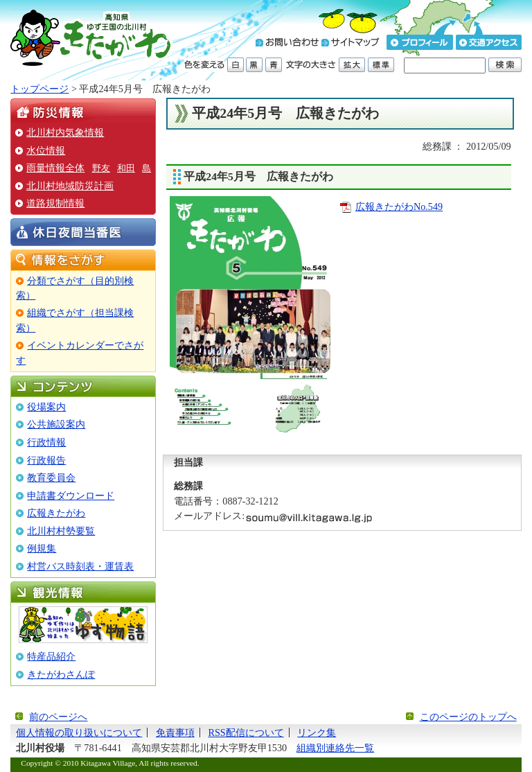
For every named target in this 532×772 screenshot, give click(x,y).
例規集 (42, 548)
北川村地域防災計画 (70, 186)
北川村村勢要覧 (61, 531)
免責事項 (175, 732)
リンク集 (317, 732)
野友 (101, 168)
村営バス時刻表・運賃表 (80, 566)
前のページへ (58, 717)
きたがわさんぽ (61, 674)
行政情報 (46, 442)
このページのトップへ (468, 717)
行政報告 (46, 460)
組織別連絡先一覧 (335, 748)
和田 (126, 168)
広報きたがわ (56, 513)
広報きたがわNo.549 (399, 207)
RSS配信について (246, 732)
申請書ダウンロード (71, 495)
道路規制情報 (55, 203)
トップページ (39, 89)
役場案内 (46, 407)
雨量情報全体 (55, 168)
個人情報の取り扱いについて (79, 732)
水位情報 (46, 150)
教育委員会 (51, 477)
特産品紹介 (51, 656)
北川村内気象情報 (65, 132)
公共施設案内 (56, 424)
